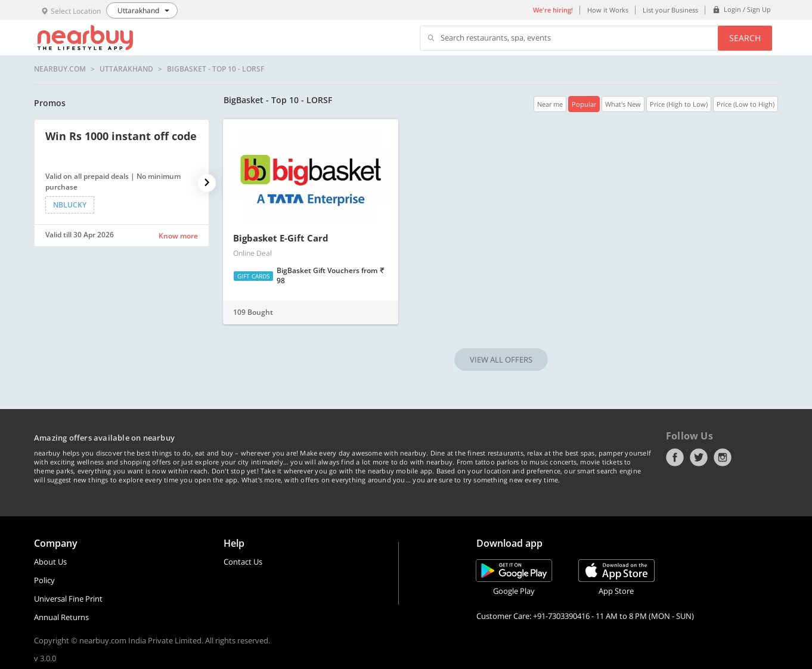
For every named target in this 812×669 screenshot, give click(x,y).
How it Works (608, 10)
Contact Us (243, 562)
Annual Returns (61, 617)
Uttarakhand (126, 69)
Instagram (723, 457)
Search (745, 38)
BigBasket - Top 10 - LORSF (216, 69)
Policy (44, 580)
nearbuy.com (60, 69)
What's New (623, 104)
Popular (584, 104)
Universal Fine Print (68, 599)
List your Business (670, 10)
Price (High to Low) (679, 104)
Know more (178, 236)
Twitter (699, 457)
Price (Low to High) (746, 104)
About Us (50, 562)
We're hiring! (553, 10)
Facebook (675, 457)
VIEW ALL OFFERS (501, 360)
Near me (550, 104)
